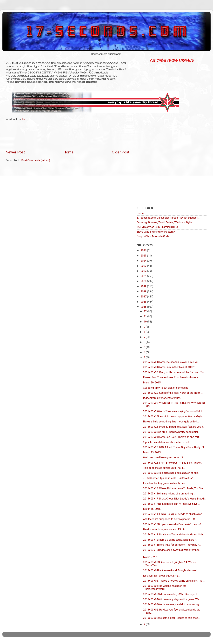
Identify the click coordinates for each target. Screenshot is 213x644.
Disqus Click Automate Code (153, 236)
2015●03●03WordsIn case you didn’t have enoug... (172, 604)
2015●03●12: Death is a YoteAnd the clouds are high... (174, 535)
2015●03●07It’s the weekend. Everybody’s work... (171, 570)
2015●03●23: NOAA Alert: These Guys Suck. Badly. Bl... (174, 447)
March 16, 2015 (152, 509)
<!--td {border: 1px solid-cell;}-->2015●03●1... (169, 478)
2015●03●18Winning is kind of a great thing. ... (169, 494)
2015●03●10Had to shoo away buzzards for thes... (172, 550)
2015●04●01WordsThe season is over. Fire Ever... (171, 362)
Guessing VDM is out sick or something (166, 388)
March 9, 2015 (151, 557)
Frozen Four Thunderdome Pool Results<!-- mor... (171, 377)
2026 (144, 250)
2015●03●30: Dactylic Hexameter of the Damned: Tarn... (175, 372)
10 (146, 322)
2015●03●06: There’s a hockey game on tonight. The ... (174, 581)
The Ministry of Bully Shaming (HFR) (157, 227)
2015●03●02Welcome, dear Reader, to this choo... (171, 618)
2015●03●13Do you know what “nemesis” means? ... (173, 524)
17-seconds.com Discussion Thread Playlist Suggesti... (168, 218)
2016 (144, 302)
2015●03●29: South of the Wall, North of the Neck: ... (173, 393)
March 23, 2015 (152, 452)
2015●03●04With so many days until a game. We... (172, 599)
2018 (144, 292)
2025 (144, 256)
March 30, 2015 (152, 383)
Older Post (121, 152)
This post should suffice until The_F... (164, 468)
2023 (144, 266)
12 (146, 311)
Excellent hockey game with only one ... (165, 483)
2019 (144, 286)
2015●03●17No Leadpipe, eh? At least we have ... (171, 504)
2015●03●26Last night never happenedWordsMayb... (173, 417)
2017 (144, 297)
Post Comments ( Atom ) (36, 160)
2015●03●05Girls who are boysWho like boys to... (171, 594)
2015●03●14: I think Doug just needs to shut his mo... (173, 514)
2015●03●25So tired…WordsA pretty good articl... (171, 432)
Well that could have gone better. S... (164, 457)
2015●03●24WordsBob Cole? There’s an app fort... (172, 437)
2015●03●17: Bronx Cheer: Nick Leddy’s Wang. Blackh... (175, 499)
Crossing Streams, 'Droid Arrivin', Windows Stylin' (164, 222)
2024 (144, 261)
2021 (144, 276)
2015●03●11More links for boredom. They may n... (172, 545)
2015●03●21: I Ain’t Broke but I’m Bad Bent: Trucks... (173, 463)
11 (146, 316)
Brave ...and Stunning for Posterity (156, 232)
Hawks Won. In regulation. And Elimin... (165, 529)
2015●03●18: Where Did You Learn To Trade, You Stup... (174, 488)
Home (68, 152)
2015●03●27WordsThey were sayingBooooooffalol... (173, 411)
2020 (144, 281)
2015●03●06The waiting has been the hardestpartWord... (165, 587)
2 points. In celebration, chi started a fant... (167, 442)
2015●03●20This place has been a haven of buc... (171, 473)
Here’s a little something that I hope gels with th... (171, 422)
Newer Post (15, 152)
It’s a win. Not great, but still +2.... (162, 576)
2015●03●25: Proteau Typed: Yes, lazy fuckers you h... (174, 427)
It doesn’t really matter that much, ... (163, 398)
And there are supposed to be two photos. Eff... (170, 519)
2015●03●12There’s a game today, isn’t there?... (170, 540)
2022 (144, 271)
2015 (144, 307)
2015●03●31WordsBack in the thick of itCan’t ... (170, 367)
